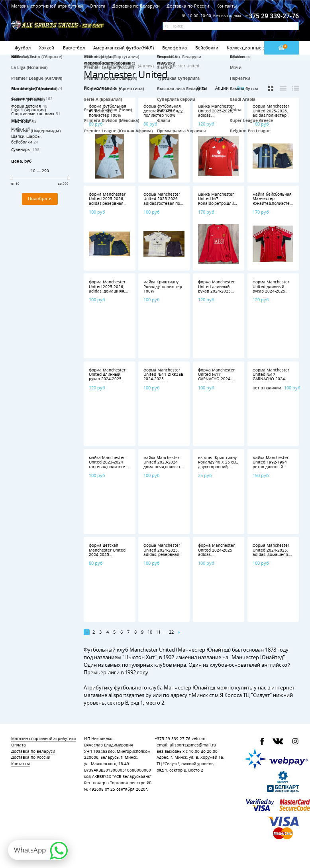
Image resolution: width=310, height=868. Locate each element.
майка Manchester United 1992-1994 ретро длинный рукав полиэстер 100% (271, 467)
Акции (222, 88)
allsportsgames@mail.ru (193, 745)
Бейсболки (207, 48)
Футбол (23, 48)
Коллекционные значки (252, 48)
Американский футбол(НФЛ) (124, 48)
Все (241, 88)
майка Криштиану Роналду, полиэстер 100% (163, 287)
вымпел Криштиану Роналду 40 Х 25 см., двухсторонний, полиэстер (218, 464)
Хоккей (47, 48)
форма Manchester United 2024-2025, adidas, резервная (162, 550)
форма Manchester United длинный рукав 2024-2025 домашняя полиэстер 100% (107, 379)
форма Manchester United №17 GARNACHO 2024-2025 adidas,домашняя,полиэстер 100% (280, 381)
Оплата (97, 6)
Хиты (202, 88)
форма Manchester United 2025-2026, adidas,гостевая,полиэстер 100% (170, 201)
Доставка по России (188, 6)
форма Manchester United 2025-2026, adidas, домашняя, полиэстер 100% (107, 289)
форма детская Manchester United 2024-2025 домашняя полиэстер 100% (107, 555)
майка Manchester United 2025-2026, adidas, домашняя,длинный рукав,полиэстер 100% (218, 118)
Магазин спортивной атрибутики (48, 6)
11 (158, 632)
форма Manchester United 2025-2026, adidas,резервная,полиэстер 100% (117, 201)
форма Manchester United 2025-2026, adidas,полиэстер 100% (271, 113)
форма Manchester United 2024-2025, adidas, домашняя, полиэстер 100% (271, 552)
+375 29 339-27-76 (173, 739)
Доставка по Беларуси (136, 6)
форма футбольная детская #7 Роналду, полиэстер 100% (163, 111)
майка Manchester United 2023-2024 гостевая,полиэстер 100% (108, 464)
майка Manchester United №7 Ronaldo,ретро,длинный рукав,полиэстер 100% (221, 203)
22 (171, 632)
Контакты (227, 6)
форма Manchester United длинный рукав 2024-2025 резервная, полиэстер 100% (271, 291)
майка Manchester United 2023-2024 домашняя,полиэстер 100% (164, 464)
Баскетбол (74, 48)
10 (150, 632)
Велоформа (175, 48)
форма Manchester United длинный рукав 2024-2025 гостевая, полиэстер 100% (218, 291)
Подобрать (40, 198)
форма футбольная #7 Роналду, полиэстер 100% (108, 111)
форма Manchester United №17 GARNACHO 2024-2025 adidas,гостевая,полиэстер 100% (224, 381)
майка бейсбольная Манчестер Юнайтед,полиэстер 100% (272, 201)
